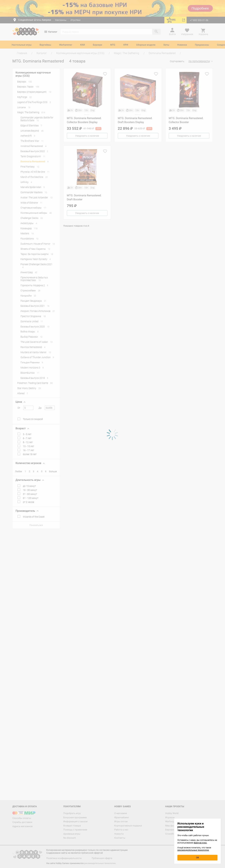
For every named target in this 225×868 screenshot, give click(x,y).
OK (198, 858)
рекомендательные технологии (193, 850)
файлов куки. (200, 843)
